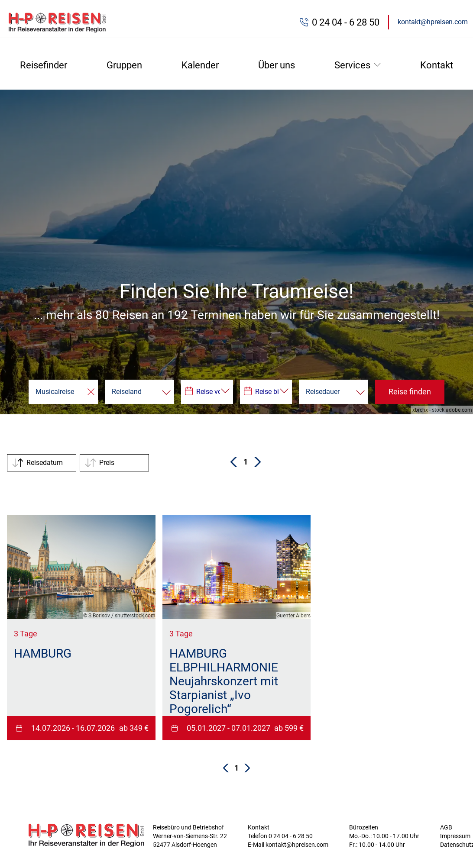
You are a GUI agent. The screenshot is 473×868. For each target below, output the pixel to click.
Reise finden (410, 392)
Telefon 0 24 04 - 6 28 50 (280, 836)
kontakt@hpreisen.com (433, 22)
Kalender (200, 65)
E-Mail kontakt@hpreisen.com (288, 845)
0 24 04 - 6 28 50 (346, 22)
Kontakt (437, 65)
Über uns (277, 65)
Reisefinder (44, 65)
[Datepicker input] (207, 392)
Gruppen (124, 65)
